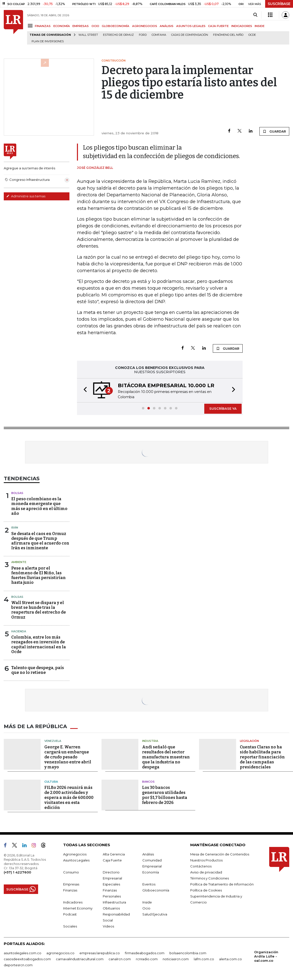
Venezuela (53, 741)
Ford (143, 35)
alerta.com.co (230, 959)
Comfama (159, 35)
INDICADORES (242, 26)
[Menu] (31, 26)
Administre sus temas (26, 196)
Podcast (70, 914)
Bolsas (17, 493)
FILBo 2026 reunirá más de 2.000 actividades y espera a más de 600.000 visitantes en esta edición (69, 798)
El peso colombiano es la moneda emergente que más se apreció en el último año (39, 506)
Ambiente (19, 562)
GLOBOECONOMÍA (116, 26)
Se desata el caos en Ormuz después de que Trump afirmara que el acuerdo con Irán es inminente (40, 541)
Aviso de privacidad (206, 872)
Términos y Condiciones (210, 878)
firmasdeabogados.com (145, 953)
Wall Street (88, 35)
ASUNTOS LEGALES (191, 26)
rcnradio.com (147, 959)
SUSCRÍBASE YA (223, 408)
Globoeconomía (156, 890)
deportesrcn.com (18, 965)
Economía (151, 872)
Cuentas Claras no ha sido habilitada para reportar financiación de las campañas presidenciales (262, 757)
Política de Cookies (206, 890)
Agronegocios (75, 854)
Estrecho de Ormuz (118, 35)
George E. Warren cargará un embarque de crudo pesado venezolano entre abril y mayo (68, 757)
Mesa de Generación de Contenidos (220, 854)
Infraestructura (114, 902)
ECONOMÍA (62, 26)
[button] (84, 390)
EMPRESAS (81, 26)
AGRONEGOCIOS (145, 26)
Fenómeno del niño (228, 35)
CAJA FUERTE (218, 26)
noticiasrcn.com (176, 959)
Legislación (249, 741)
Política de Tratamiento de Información (222, 884)
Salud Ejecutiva (155, 914)
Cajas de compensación (190, 35)
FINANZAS (43, 26)
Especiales (111, 884)
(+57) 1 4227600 (17, 872)
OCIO (95, 26)
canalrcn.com (120, 959)
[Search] (255, 15)
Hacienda (19, 631)
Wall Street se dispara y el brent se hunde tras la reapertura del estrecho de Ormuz (39, 610)
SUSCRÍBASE (279, 4)
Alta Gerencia (114, 854)
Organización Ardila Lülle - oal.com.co (266, 956)
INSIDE (260, 26)
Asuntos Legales (76, 860)
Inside (147, 902)
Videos (108, 926)
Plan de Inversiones (48, 41)
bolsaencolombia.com (188, 953)
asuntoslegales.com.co (23, 953)
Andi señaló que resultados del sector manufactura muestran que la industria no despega (166, 757)
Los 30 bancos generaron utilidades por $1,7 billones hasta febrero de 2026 (165, 795)
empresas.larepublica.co (100, 953)
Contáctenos (201, 866)
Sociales (70, 926)
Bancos (148, 782)
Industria (150, 741)
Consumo (71, 872)
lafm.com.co (204, 959)
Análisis (148, 854)
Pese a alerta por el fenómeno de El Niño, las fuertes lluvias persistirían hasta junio (38, 575)
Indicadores (73, 902)
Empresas (71, 884)
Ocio (146, 908)
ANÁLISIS (167, 26)
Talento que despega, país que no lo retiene (38, 670)
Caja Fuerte (112, 860)
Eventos (149, 884)
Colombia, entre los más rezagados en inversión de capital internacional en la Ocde (39, 644)
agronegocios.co (60, 953)
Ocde (252, 35)
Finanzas (70, 890)
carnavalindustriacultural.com (80, 959)
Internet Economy (78, 908)
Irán (15, 528)
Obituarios (111, 908)
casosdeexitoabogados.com (27, 959)
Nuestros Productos (206, 860)
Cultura (51, 782)
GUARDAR (274, 131)
